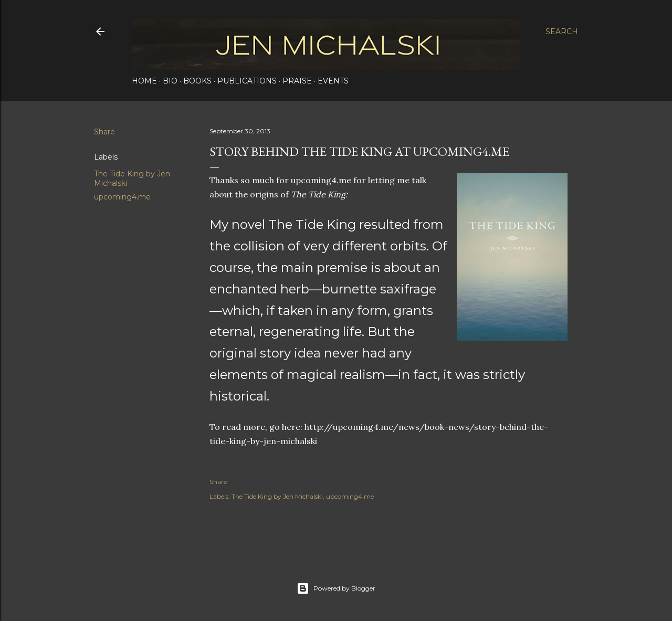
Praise (297, 81)
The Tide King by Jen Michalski (277, 496)
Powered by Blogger (336, 588)
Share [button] (104, 132)
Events (333, 81)
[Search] (562, 31)
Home (144, 81)
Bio (170, 81)
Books (197, 81)
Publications (247, 81)
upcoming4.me (122, 197)
